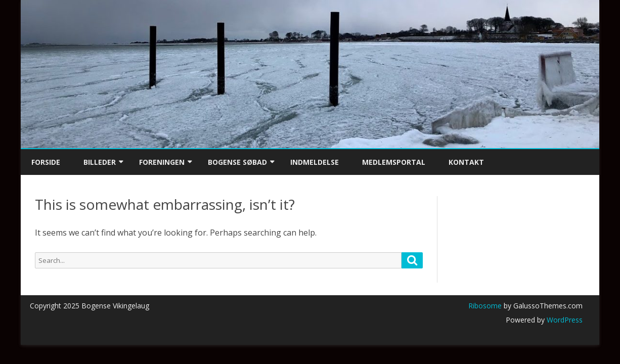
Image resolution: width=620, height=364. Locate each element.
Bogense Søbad (237, 162)
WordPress (564, 320)
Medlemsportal (394, 162)
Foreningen (162, 162)
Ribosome (485, 306)
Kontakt (466, 162)
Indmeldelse (315, 162)
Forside (46, 162)
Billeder (100, 162)
